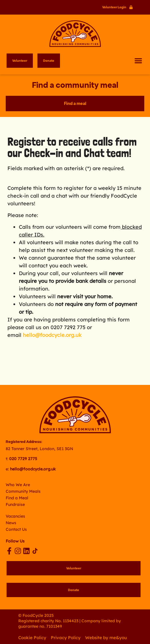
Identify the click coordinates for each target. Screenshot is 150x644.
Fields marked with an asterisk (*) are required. (66, 168)
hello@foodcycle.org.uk (52, 335)
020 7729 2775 (23, 459)
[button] (138, 61)
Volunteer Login (114, 7)
